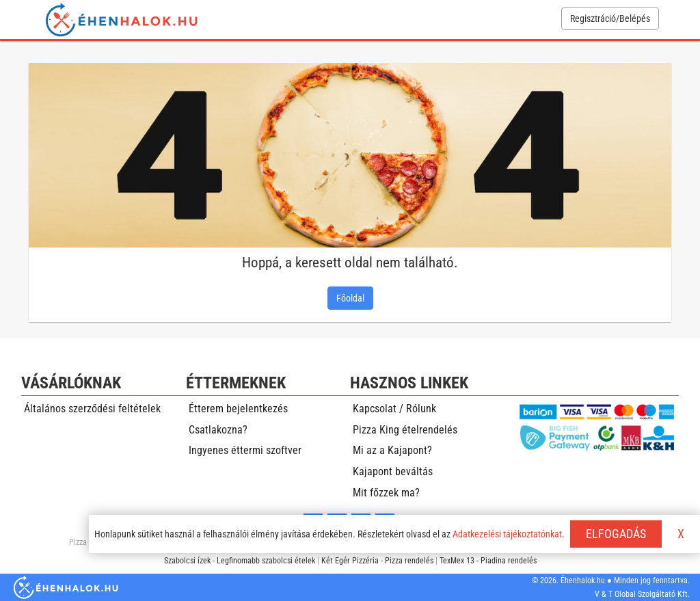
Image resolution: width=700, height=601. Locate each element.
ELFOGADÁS (616, 534)
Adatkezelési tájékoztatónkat (507, 534)
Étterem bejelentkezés (238, 409)
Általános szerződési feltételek (92, 409)
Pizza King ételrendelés (405, 430)
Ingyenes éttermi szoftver (245, 450)
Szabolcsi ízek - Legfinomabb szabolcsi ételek (240, 561)
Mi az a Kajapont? (392, 450)
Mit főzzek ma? (386, 493)
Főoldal (350, 298)
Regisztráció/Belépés (610, 18)
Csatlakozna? (218, 430)
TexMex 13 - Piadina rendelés (488, 561)
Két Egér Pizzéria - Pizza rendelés (377, 561)
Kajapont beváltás (393, 471)
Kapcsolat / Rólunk (394, 409)
